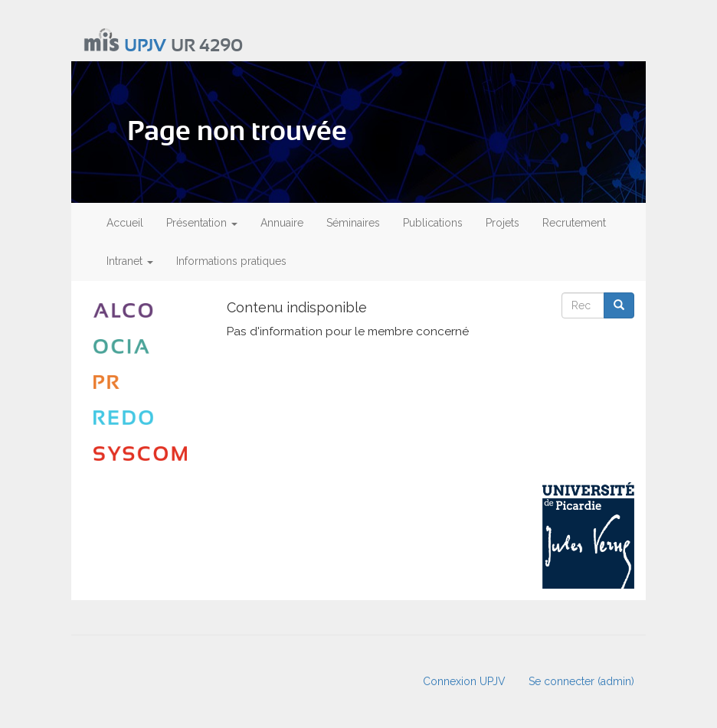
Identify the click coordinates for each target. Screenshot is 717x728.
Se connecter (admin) (581, 681)
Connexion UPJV (464, 681)
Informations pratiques (231, 261)
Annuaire (282, 223)
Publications (433, 223)
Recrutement (574, 223)
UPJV (145, 46)
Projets (503, 223)
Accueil (125, 223)
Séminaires (353, 223)
